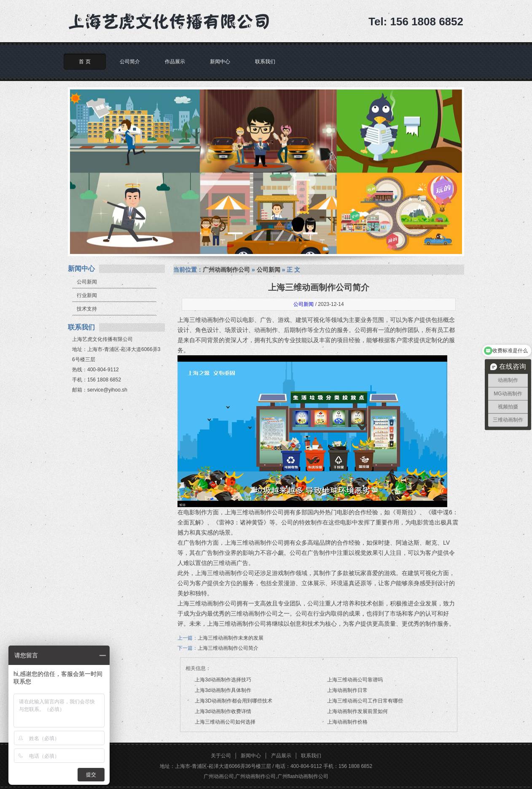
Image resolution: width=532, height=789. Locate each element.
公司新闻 (87, 282)
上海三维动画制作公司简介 (228, 648)
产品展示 (281, 756)
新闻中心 (220, 62)
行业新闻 (87, 295)
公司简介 (130, 62)
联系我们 (265, 62)
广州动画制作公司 (226, 270)
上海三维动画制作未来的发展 (231, 638)
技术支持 (87, 309)
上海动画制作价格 (347, 722)
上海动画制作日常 (347, 690)
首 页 (85, 62)
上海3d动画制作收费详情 (223, 711)
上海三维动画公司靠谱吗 (355, 680)
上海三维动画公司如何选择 (225, 722)
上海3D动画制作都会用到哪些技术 (233, 701)
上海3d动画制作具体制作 (223, 690)
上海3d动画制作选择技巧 (223, 680)
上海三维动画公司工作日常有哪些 (365, 701)
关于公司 (221, 756)
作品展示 (175, 62)
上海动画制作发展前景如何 (357, 711)
